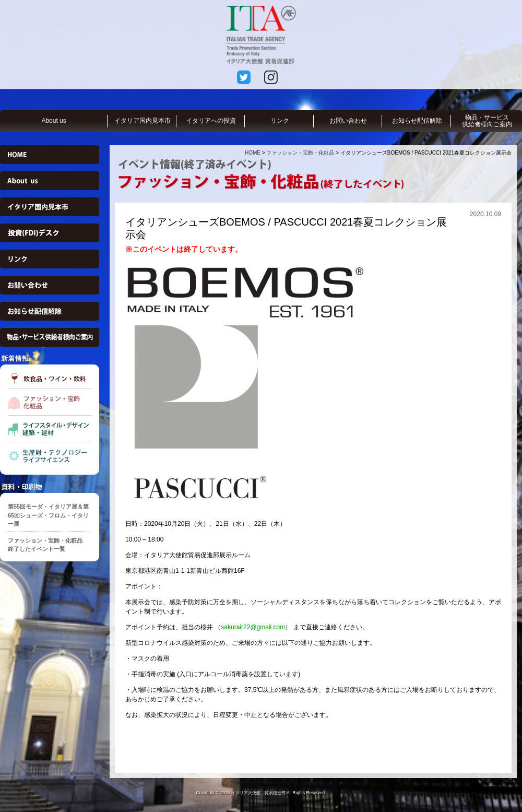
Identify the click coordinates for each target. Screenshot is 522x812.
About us (54, 121)
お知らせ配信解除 (417, 121)
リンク (280, 121)
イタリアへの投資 (211, 121)
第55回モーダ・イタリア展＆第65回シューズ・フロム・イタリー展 (48, 515)
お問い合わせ (348, 121)
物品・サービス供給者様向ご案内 (487, 121)
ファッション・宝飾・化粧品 (300, 153)
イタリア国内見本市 (143, 121)
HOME (253, 153)
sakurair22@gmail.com (253, 627)
